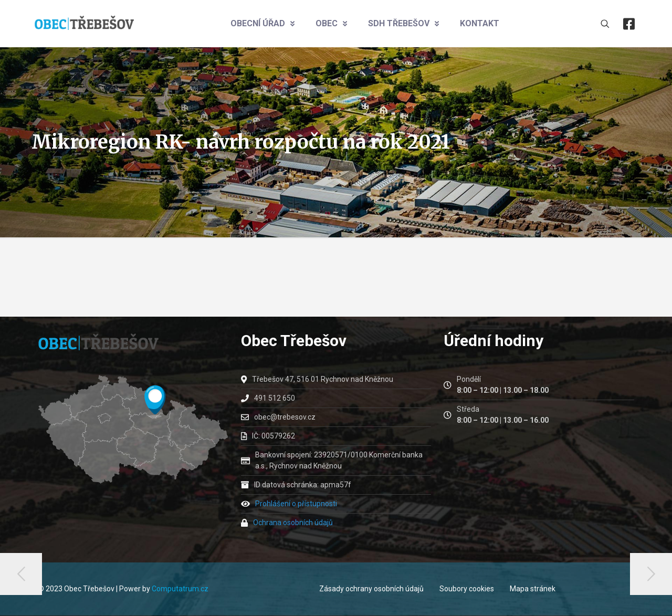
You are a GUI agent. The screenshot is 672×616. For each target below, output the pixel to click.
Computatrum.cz (180, 589)
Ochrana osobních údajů (293, 523)
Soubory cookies (467, 589)
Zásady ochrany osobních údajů (371, 589)
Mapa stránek (533, 589)
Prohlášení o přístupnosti (296, 504)
